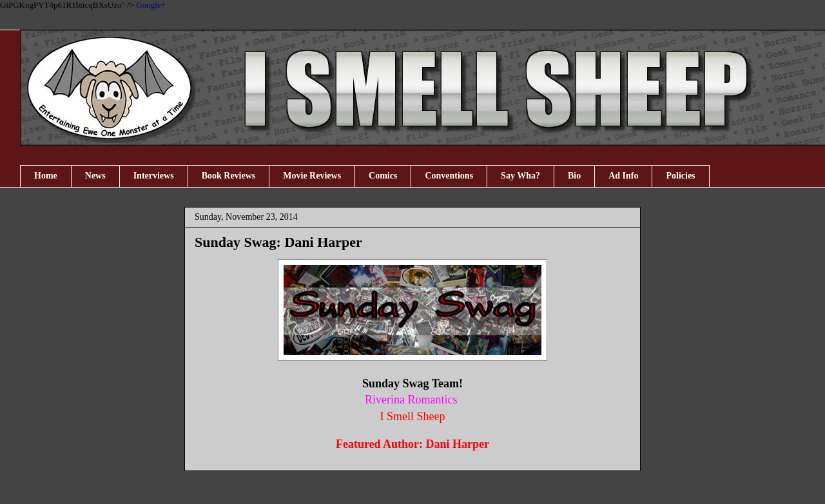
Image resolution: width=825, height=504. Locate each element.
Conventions (449, 176)
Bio (574, 176)
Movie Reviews (312, 176)
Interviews (154, 176)
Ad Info (623, 176)
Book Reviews (229, 176)
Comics (383, 176)
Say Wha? (520, 176)
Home (46, 176)
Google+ (151, 5)
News (95, 176)
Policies (680, 176)
